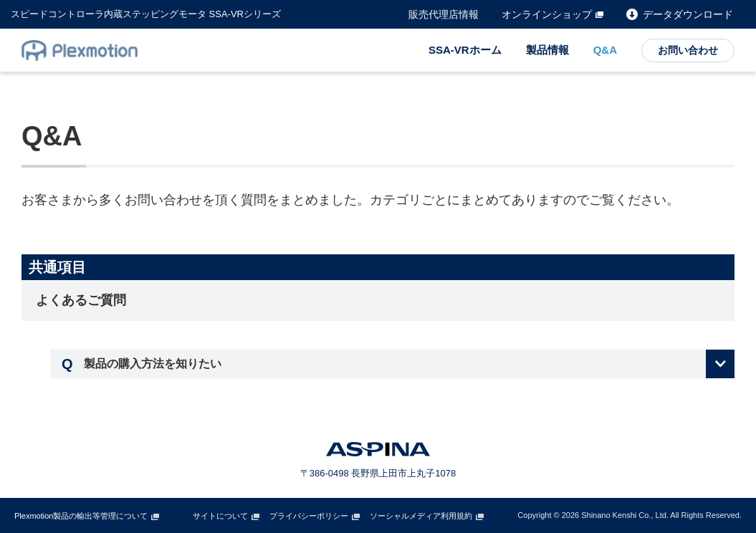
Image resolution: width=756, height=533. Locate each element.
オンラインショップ (547, 14)
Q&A (605, 50)
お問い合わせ (688, 50)
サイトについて (220, 516)
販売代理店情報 (444, 14)
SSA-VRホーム (465, 50)
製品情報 (547, 50)
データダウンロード (688, 14)
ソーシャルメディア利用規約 (421, 516)
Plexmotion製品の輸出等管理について (81, 516)
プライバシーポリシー (309, 516)
